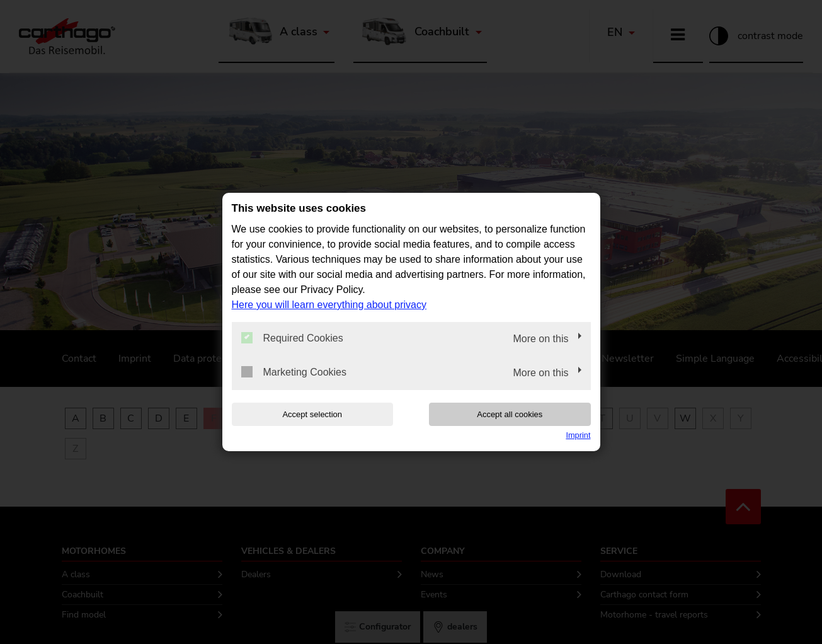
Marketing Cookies (294, 372)
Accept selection (312, 414)
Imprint (578, 435)
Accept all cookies (510, 414)
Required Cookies (292, 338)
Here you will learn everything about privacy (329, 305)
